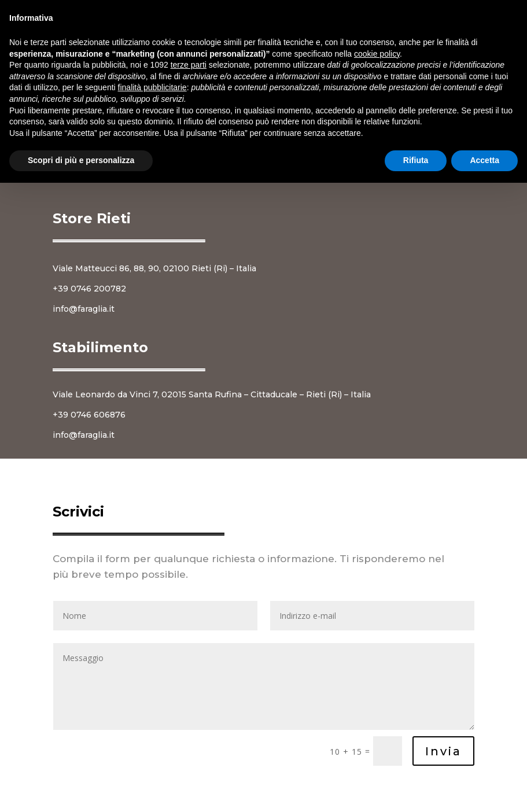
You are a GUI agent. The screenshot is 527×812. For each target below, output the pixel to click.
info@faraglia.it (84, 309)
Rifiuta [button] (416, 160)
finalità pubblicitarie (152, 87)
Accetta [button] (484, 160)
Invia (443, 751)
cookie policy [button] (377, 54)
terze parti (189, 65)
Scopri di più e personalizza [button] (81, 160)
